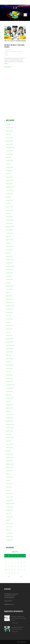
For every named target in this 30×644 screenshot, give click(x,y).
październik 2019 (10, 385)
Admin (7, 55)
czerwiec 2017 (10, 477)
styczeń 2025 (9, 177)
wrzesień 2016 (10, 507)
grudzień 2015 (10, 537)
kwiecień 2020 (10, 365)
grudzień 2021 (10, 299)
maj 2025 (8, 164)
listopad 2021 (9, 302)
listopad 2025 (9, 144)
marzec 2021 (9, 329)
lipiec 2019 (9, 395)
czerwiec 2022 (10, 279)
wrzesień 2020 (10, 349)
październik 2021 (10, 306)
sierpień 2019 (9, 391)
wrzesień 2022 (10, 269)
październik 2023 (10, 227)
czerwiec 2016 (10, 517)
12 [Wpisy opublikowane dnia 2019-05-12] (24, 563)
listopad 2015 (9, 540)
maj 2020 (8, 362)
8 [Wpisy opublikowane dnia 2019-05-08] (12, 563)
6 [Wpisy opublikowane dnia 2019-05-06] (6, 563)
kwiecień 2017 (10, 484)
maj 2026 (8, 124)
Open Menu (25, 15)
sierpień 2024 (9, 194)
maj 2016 (8, 520)
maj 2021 (8, 322)
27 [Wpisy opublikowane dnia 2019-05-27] (6, 573)
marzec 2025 (9, 171)
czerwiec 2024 (10, 200)
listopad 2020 (9, 342)
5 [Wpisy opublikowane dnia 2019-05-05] (24, 559)
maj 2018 (8, 441)
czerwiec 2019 (10, 398)
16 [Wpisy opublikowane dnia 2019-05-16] (15, 566)
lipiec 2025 (9, 157)
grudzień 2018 (10, 418)
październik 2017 (10, 464)
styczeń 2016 (9, 533)
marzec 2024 (9, 210)
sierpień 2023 (9, 233)
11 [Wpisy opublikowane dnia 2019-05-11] (21, 563)
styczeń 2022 (9, 296)
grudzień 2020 (10, 339)
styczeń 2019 (9, 415)
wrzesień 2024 (10, 190)
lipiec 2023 (9, 236)
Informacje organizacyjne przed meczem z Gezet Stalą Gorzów (18, 618)
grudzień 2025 (10, 141)
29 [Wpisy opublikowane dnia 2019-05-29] (12, 573)
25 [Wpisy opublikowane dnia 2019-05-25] (21, 570)
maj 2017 (8, 480)
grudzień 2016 (10, 497)
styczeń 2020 (9, 375)
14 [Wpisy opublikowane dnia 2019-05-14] (9, 566)
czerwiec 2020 (10, 358)
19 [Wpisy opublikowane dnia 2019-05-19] (24, 566)
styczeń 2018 (9, 454)
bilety (18, 52)
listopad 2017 (9, 461)
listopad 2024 (9, 184)
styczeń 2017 (9, 494)
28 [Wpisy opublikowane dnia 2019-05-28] (9, 573)
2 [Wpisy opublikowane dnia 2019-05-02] (15, 559)
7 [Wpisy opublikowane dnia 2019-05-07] (9, 563)
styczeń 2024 (9, 217)
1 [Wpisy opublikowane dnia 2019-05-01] (12, 559)
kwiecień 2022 (10, 286)
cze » (21, 577)
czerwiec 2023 (10, 240)
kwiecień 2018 (10, 444)
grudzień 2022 (10, 260)
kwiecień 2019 (10, 405)
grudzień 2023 (10, 220)
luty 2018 (8, 451)
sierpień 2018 (9, 431)
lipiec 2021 (9, 316)
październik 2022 (10, 266)
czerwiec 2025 (10, 161)
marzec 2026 (9, 131)
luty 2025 (8, 174)
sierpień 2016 (9, 510)
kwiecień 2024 (10, 207)
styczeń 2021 (9, 335)
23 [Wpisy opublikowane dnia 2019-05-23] (15, 570)
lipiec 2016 (9, 513)
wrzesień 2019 (10, 388)
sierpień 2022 (9, 273)
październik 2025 (10, 147)
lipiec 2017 (9, 474)
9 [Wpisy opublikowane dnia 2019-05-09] (15, 563)
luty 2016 (8, 530)
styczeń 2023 (9, 256)
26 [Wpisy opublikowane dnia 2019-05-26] (24, 570)
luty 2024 (8, 213)
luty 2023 (8, 253)
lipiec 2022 (9, 276)
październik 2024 (10, 187)
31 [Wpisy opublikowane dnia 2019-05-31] (18, 573)
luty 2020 (8, 372)
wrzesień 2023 (10, 230)
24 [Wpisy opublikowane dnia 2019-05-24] (18, 570)
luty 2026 (8, 134)
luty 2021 (8, 332)
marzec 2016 (9, 527)
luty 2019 (8, 411)
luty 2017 (8, 490)
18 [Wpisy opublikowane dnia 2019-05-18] (21, 566)
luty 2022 (8, 293)
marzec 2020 (9, 368)
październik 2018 (10, 424)
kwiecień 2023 (10, 246)
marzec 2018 (9, 448)
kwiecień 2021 (10, 325)
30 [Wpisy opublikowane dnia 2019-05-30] (15, 573)
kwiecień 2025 (10, 167)
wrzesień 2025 (10, 151)
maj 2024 (8, 203)
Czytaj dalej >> (8, 67)
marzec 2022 (9, 289)
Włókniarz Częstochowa (11, 52)
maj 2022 (8, 283)
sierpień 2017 (9, 471)
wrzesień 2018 (10, 428)
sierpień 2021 (9, 312)
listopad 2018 (9, 421)
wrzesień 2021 (10, 309)
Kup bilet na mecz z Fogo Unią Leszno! (14, 46)
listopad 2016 (9, 500)
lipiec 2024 (9, 197)
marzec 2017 (9, 487)
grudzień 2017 (10, 457)
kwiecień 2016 (10, 523)
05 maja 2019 (8, 50)
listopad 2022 (9, 263)
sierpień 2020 (9, 352)
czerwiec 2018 (10, 438)
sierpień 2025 (9, 154)
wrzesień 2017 (10, 467)
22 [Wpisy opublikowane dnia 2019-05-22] (12, 570)
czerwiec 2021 (10, 319)
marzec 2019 (9, 408)
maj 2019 (8, 401)
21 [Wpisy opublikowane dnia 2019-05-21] (9, 570)
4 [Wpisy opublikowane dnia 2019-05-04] (21, 559)
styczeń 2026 (9, 138)
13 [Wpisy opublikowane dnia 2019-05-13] (6, 566)
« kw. (9, 577)
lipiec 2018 (9, 434)
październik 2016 (10, 504)
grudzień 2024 (10, 180)
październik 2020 (10, 345)
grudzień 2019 (10, 378)
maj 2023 (8, 243)
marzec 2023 (9, 250)
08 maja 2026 (15, 623)
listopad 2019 (9, 382)
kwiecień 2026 (10, 128)
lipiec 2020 (9, 355)
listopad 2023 (9, 223)
